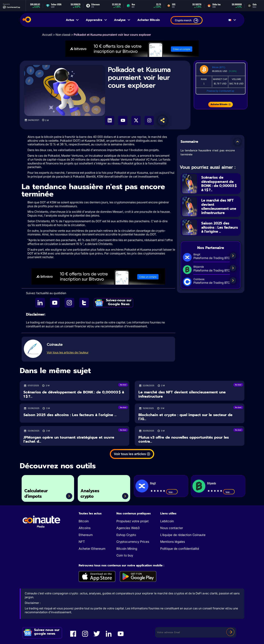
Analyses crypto (91, 493)
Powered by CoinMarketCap (220, 91)
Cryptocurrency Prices (133, 542)
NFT (82, 542)
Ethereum (86, 535)
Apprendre (97, 20)
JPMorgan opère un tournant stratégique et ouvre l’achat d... (69, 439)
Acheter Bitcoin (149, 20)
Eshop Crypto (126, 535)
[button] (238, 142)
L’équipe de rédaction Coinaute (183, 535)
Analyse (122, 20)
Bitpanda (212, 483)
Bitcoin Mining (127, 549)
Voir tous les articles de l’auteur (68, 352)
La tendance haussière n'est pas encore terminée (208, 153)
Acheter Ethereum (92, 549)
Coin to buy (125, 555)
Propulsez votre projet (133, 521)
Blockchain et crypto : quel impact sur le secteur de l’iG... (185, 417)
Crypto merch (187, 21)
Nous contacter (172, 528)
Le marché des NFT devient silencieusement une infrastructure (220, 207)
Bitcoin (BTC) (219, 67)
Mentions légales (173, 542)
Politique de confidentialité (180, 549)
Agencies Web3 (128, 528)
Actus (73, 20)
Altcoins (85, 528)
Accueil (47, 35)
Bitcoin (84, 521)
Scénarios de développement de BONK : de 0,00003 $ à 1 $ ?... (220, 184)
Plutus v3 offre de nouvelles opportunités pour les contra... (184, 439)
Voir (172, 492)
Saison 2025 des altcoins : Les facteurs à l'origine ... (220, 228)
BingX (153, 483)
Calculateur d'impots (37, 493)
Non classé (63, 35)
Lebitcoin (167, 521)
